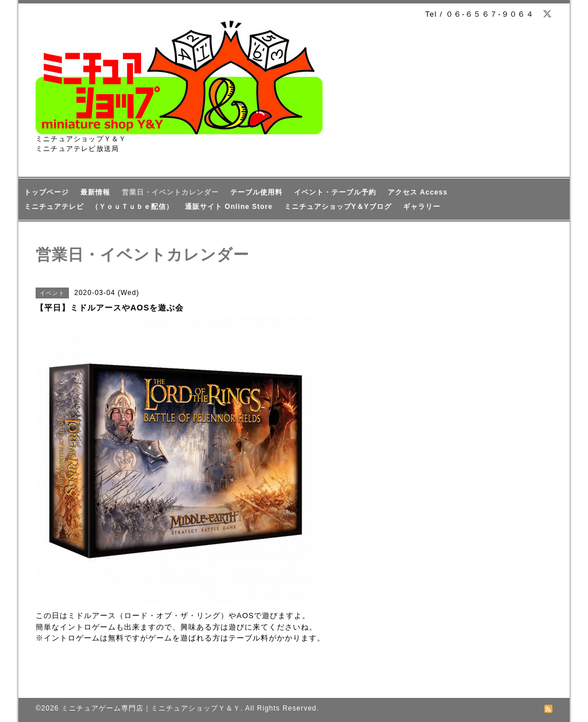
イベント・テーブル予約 (335, 192)
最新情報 (95, 192)
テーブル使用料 (256, 192)
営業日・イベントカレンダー (170, 192)
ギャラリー (422, 207)
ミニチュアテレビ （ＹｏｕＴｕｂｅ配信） (99, 207)
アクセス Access (417, 192)
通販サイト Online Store (229, 207)
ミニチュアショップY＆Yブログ (338, 207)
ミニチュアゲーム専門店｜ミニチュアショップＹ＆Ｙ (151, 708)
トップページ (47, 192)
